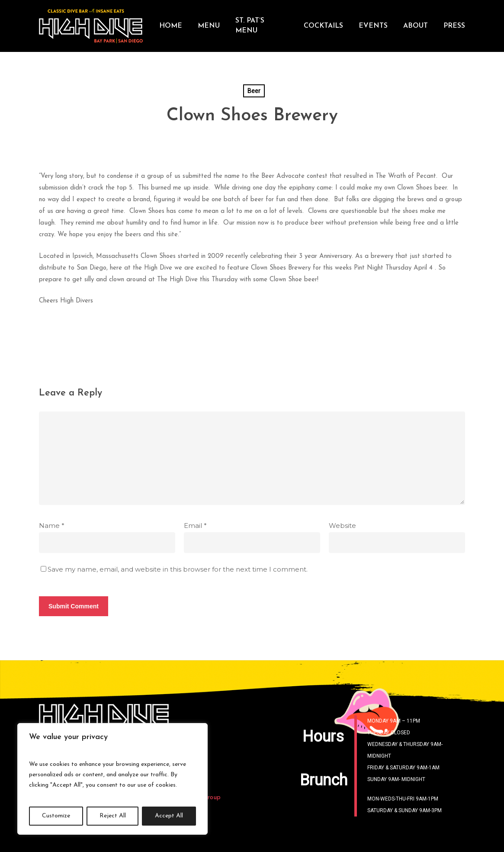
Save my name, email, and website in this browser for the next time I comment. (178, 569)
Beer (254, 91)
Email (195, 526)
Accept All (169, 816)
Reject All (113, 816)
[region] (112, 779)
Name (52, 526)
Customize (56, 816)
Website (342, 526)
